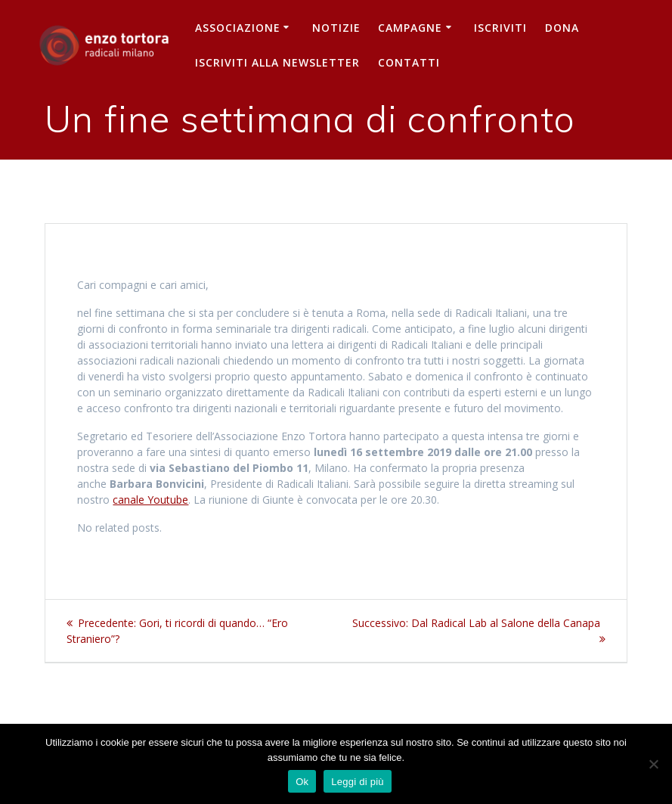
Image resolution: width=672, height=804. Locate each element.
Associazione (238, 28)
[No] (653, 764)
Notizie (336, 28)
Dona (562, 28)
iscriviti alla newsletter (277, 62)
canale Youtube (150, 500)
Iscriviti (500, 28)
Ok (302, 782)
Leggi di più (358, 782)
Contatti (409, 62)
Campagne (410, 28)
